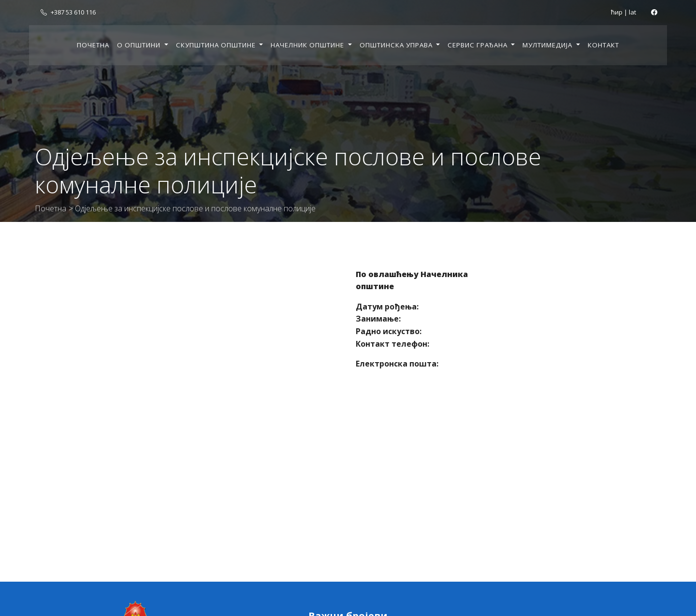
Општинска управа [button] (397, 45)
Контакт (603, 45)
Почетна (93, 45)
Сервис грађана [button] (478, 45)
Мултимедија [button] (548, 45)
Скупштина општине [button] (217, 45)
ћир (617, 12)
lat (632, 12)
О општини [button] (140, 45)
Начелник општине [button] (308, 45)
